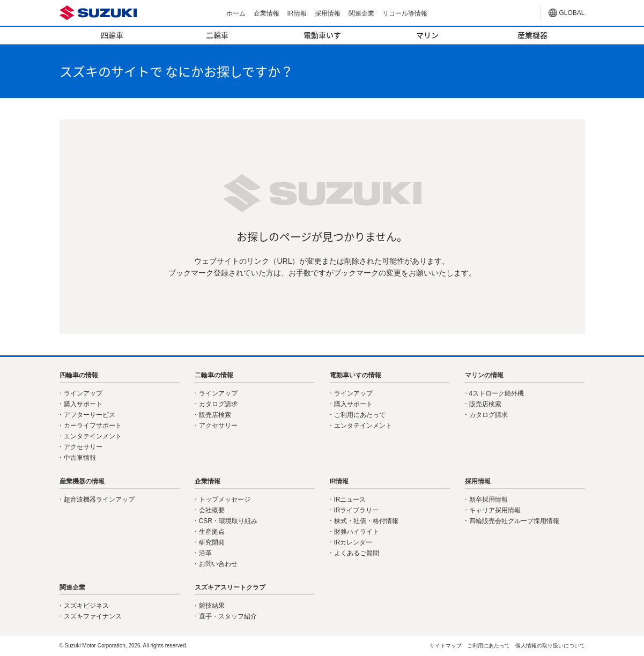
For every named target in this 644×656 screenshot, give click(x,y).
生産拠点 (212, 532)
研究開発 (212, 542)
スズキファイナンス (93, 616)
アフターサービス (90, 415)
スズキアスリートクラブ (230, 587)
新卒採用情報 (488, 500)
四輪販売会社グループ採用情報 (514, 521)
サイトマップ (446, 646)
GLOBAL (572, 13)
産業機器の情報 (82, 481)
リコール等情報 (405, 13)
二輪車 (217, 35)
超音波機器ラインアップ (99, 500)
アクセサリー (83, 447)
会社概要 (212, 510)
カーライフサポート (93, 426)
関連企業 (361, 13)
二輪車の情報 (214, 375)
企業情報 (267, 13)
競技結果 (212, 606)
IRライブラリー (357, 510)
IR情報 (297, 13)
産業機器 (532, 35)
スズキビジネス (86, 606)
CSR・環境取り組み (228, 521)
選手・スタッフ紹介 (228, 616)
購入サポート (83, 404)
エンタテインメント (93, 436)
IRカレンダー (353, 542)
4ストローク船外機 (497, 393)
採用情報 (328, 13)
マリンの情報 (484, 375)
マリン (427, 35)
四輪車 (112, 35)
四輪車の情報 (79, 375)
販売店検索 (215, 415)
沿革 (205, 553)
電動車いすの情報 (356, 375)
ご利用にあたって (360, 415)
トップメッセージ (225, 500)
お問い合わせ (218, 564)
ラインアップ (83, 393)
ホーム (236, 13)
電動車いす (322, 35)
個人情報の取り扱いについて (550, 646)
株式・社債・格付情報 (366, 521)
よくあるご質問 (357, 553)
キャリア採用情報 (495, 510)
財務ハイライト (357, 532)
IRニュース (350, 500)
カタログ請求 (218, 404)
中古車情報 (80, 458)
